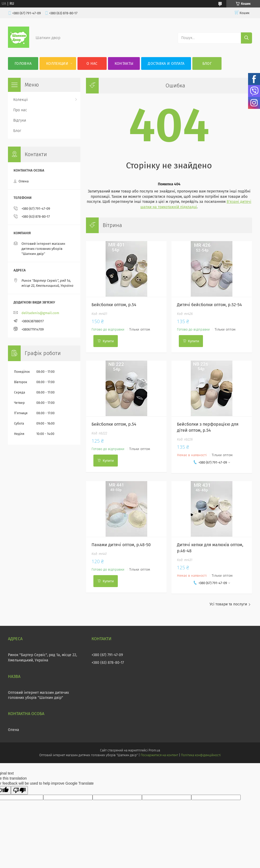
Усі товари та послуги (228, 604)
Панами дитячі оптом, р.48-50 (121, 545)
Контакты (124, 64)
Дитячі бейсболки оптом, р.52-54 (209, 305)
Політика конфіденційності (201, 755)
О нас (92, 64)
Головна (23, 64)
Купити (108, 341)
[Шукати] (246, 38)
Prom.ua (154, 750)
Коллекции (57, 64)
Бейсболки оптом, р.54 (114, 305)
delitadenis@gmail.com (40, 313)
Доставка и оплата (166, 64)
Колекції (21, 100)
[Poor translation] (19, 790)
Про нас (20, 110)
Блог (207, 64)
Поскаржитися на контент (159, 755)
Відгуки (20, 120)
